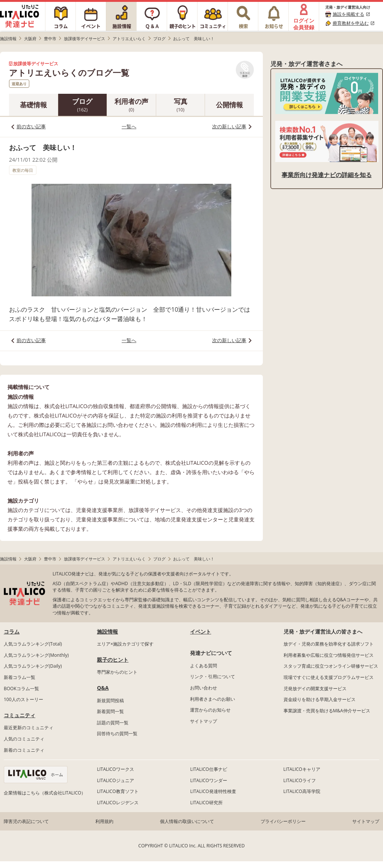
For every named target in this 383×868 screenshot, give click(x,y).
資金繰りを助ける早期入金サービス (320, 699)
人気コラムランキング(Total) (33, 644)
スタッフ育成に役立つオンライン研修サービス (331, 666)
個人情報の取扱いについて (187, 821)
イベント (201, 631)
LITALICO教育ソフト (118, 791)
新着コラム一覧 (20, 677)
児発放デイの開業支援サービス (315, 689)
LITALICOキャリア (302, 769)
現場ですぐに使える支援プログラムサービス (329, 677)
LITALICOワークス (115, 769)
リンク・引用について (213, 677)
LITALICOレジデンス (118, 803)
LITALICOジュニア (115, 780)
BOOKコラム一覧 (21, 689)
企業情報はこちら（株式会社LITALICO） (45, 793)
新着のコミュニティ (24, 750)
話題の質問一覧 (113, 723)
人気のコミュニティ (24, 739)
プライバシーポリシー (283, 821)
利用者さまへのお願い (213, 699)
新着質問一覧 (110, 711)
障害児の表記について (26, 821)
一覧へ (129, 126)
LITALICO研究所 (206, 803)
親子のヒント (113, 660)
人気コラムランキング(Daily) (33, 666)
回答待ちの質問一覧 (117, 734)
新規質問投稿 (110, 701)
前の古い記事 (31, 126)
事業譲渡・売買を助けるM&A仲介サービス (327, 711)
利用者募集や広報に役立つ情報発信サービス (329, 655)
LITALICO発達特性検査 (213, 791)
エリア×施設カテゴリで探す (125, 644)
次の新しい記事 (229, 126)
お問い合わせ (204, 688)
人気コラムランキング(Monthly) (36, 655)
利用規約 (104, 821)
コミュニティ (20, 715)
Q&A (103, 688)
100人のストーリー (23, 699)
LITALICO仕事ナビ (208, 769)
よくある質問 (204, 666)
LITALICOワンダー (208, 780)
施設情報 (107, 631)
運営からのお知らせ (210, 710)
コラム (12, 631)
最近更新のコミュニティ (29, 728)
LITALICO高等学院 (302, 791)
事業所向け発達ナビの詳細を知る (327, 175)
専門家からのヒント (117, 672)
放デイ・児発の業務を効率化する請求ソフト (329, 644)
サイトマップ (204, 721)
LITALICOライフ (300, 780)
